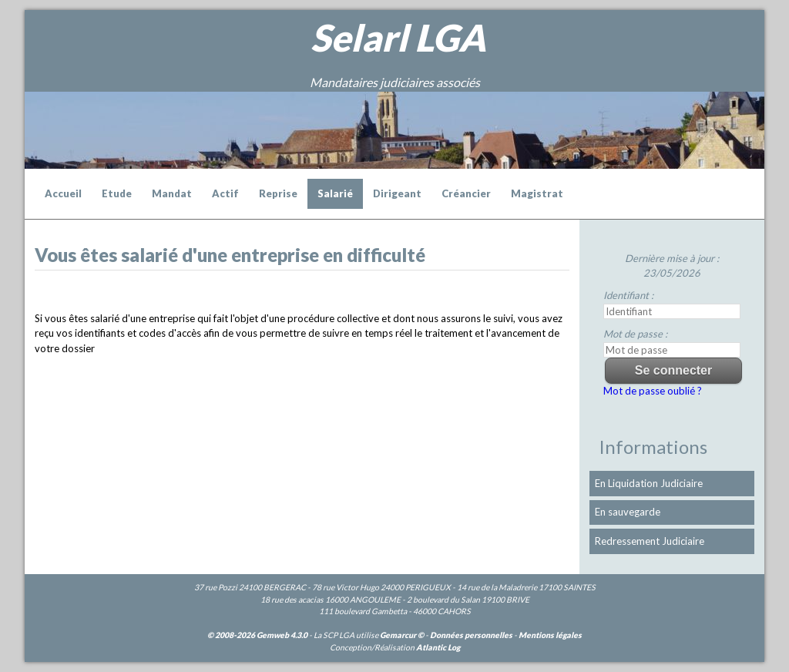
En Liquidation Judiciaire (649, 483)
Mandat (172, 193)
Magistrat (537, 193)
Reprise (278, 193)
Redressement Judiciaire (650, 541)
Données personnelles (471, 635)
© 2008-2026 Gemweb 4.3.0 (257, 635)
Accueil (63, 193)
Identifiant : (628, 295)
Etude (117, 193)
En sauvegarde (628, 512)
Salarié (335, 193)
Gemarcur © (402, 635)
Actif (225, 193)
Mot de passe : (635, 334)
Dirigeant (397, 193)
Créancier (466, 193)
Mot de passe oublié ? (653, 391)
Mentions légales (550, 635)
